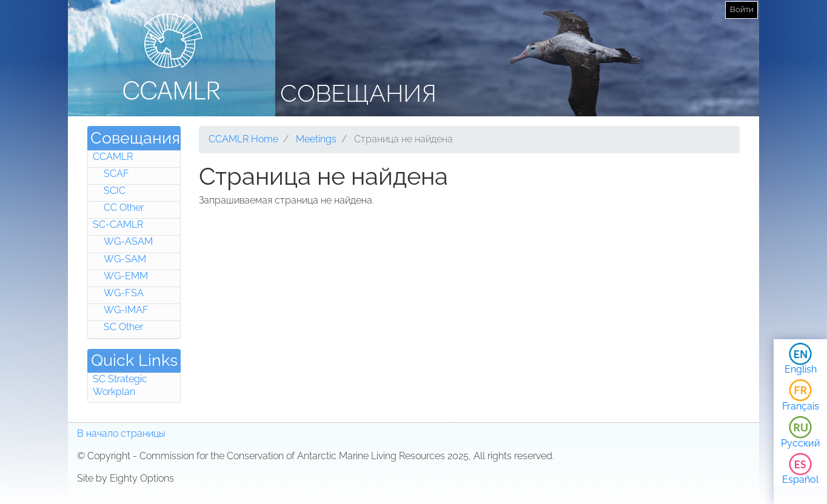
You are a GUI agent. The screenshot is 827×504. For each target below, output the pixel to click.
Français (801, 406)
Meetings (316, 139)
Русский (801, 443)
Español (800, 479)
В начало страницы (121, 433)
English (801, 369)
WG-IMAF (126, 310)
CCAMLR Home (243, 139)
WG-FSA (124, 293)
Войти (742, 9)
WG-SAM (125, 259)
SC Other (123, 327)
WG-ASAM (128, 241)
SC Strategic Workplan (120, 385)
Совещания (358, 93)
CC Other (124, 207)
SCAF (116, 174)
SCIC (115, 191)
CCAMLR (113, 157)
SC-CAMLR (118, 224)
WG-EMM (126, 276)
